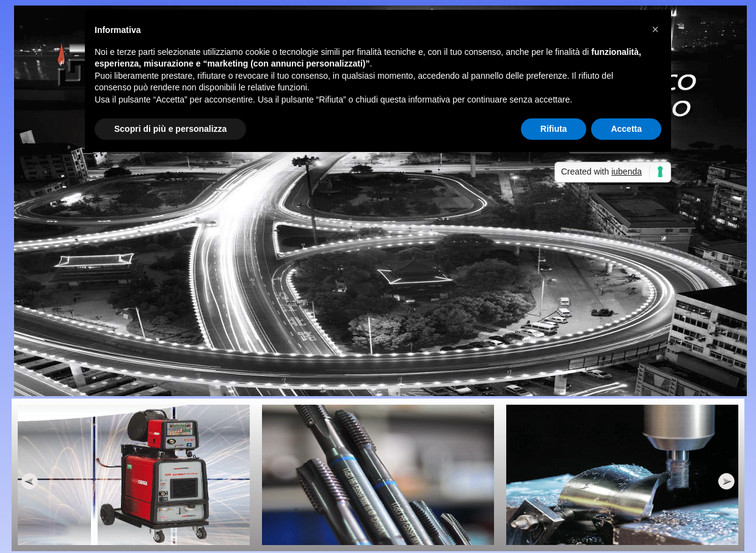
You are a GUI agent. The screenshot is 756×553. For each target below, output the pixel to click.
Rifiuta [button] (554, 129)
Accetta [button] (626, 129)
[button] (655, 29)
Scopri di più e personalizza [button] (170, 129)
